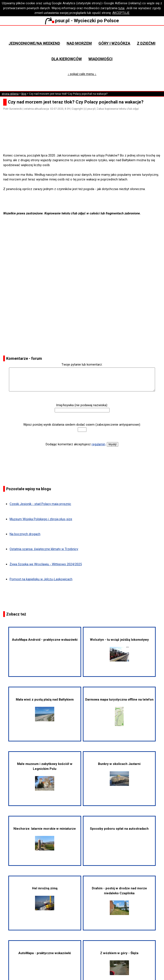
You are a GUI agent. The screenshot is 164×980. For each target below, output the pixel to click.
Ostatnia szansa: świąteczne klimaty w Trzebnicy (44, 549)
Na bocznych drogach (25, 534)
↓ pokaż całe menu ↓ (82, 74)
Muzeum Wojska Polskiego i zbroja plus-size (41, 519)
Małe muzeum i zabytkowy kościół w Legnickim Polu (45, 776)
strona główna (10, 94)
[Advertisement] (84, 141)
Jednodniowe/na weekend (34, 43)
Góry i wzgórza (114, 43)
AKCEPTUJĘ (121, 13)
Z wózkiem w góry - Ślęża (119, 963)
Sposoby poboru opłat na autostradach (119, 829)
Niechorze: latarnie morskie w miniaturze (45, 839)
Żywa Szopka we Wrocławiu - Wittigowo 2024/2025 (46, 564)
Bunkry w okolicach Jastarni (119, 774)
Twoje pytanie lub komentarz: (82, 365)
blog (24, 94)
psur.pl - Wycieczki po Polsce (82, 21)
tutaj (121, 8)
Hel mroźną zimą (45, 898)
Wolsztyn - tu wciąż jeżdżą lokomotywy (119, 650)
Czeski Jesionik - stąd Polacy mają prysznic (40, 504)
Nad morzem (79, 43)
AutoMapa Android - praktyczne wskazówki (45, 640)
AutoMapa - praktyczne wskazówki (45, 953)
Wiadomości (100, 59)
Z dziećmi (146, 43)
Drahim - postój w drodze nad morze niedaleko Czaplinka (119, 901)
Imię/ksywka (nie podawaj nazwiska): (82, 405)
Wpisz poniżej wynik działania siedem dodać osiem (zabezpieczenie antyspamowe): (82, 425)
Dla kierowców (67, 59)
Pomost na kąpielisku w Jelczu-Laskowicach (41, 579)
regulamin (98, 444)
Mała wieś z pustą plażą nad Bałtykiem (45, 709)
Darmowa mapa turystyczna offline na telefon (119, 712)
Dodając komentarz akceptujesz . (76, 444)
